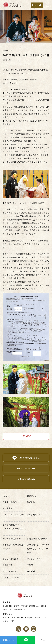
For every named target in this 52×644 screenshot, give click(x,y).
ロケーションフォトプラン (13, 516)
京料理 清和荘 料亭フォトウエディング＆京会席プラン (14, 529)
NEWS (30, 565)
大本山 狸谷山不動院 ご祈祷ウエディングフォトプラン (38, 549)
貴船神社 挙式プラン (12, 539)
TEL (43, 640)
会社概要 (31, 571)
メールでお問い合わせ (26, 468)
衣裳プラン (32, 496)
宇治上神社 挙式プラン (37, 539)
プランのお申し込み (26, 479)
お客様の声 (7, 565)
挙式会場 (31, 502)
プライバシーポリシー (12, 578)
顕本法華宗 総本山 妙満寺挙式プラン (14, 547)
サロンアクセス (9, 571)
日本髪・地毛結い (10, 502)
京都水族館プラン (35, 515)
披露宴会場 (7, 508)
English (37, 5)
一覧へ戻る (26, 436)
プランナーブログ (35, 559)
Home (6, 496)
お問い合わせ (9, 640)
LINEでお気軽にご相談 (29, 457)
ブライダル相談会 (10, 559)
